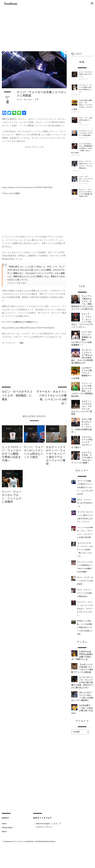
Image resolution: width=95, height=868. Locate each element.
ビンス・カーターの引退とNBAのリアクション (86, 74)
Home (4, 843)
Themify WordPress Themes (46, 861)
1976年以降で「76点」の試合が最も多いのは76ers (82, 728)
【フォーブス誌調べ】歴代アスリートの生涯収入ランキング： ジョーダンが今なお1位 (85, 496)
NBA (22, 343)
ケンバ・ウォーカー (25, 100)
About (4, 851)
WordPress (30, 861)
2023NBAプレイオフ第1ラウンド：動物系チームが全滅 (82, 378)
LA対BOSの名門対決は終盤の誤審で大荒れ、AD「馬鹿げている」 (82, 666)
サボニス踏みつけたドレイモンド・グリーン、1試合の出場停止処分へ (82, 433)
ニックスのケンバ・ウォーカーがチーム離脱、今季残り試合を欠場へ (12, 454)
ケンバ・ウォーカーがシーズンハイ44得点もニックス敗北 (34, 453)
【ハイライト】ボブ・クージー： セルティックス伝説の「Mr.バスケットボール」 (85, 559)
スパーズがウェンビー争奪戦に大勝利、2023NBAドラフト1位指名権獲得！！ (82, 343)
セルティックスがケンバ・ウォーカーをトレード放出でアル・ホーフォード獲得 (56, 456)
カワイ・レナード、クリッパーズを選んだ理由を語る (85, 602)
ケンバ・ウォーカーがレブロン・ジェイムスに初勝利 (12, 497)
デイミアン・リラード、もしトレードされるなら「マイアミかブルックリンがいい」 (82, 324)
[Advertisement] (47, 25)
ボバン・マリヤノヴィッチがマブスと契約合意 (85, 590)
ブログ (7, 429)
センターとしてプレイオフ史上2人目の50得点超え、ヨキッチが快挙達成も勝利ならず (82, 361)
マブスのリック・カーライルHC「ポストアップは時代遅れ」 (86, 133)
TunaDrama (8, 861)
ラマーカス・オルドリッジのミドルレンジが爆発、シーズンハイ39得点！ (52, 398)
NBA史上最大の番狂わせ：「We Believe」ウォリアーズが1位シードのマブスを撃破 (82, 105)
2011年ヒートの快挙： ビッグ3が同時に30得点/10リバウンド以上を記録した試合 (85, 636)
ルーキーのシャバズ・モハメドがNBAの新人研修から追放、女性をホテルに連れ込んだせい (82, 699)
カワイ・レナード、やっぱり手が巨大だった (85, 512)
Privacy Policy (7, 847)
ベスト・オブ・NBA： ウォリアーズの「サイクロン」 (86, 179)
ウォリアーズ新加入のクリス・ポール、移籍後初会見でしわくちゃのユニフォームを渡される (82, 304)
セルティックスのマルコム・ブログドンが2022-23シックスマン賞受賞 (82, 414)
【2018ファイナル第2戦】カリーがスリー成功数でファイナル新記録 (82, 682)
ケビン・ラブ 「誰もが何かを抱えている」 (86, 120)
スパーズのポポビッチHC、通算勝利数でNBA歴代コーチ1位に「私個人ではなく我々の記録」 (82, 148)
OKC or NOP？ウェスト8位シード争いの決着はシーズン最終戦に (82, 715)
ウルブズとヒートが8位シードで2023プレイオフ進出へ (82, 450)
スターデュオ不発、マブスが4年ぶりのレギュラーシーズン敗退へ (82, 466)
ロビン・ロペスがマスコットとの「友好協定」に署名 (16, 396)
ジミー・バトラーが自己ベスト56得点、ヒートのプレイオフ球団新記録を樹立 (82, 396)
